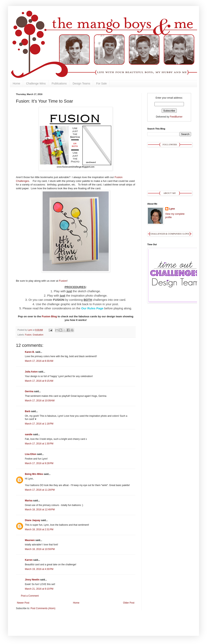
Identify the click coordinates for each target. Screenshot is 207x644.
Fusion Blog (49, 316)
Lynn (172, 209)
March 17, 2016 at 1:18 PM (39, 424)
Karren (29, 560)
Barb (28, 411)
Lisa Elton (31, 454)
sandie (29, 434)
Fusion (63, 281)
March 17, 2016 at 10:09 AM (40, 401)
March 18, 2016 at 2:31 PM (39, 529)
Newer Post (23, 603)
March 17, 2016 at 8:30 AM (39, 361)
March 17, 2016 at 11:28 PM (40, 490)
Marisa (29, 501)
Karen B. (30, 352)
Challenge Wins (36, 83)
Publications (59, 83)
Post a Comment (30, 596)
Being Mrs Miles (34, 474)
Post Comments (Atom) (43, 608)
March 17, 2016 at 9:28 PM (39, 463)
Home (16, 83)
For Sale (101, 83)
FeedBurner (176, 117)
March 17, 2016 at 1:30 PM (39, 444)
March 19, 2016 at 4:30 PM (39, 569)
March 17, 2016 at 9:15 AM (39, 381)
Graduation (38, 335)
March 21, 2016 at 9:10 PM (39, 589)
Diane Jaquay (33, 520)
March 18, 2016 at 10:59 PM (40, 549)
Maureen (30, 540)
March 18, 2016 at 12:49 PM (40, 510)
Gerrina (29, 391)
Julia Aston (31, 372)
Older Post (129, 603)
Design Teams (81, 83)
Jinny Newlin (32, 580)
